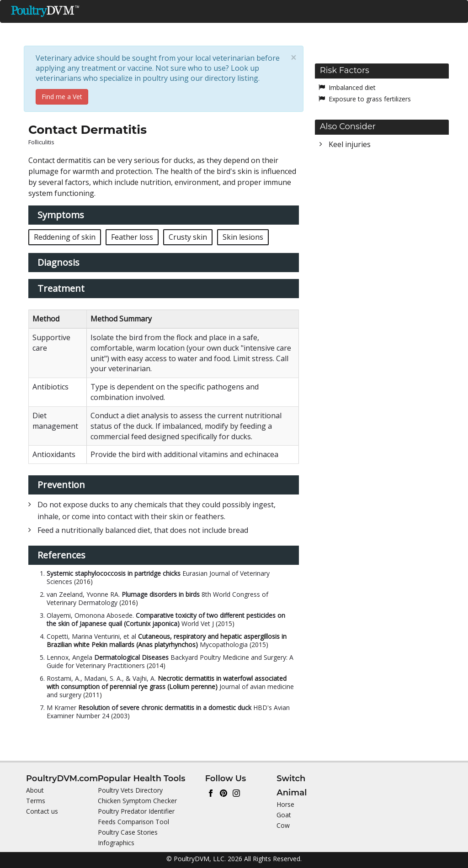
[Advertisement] (382, 222)
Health (217, 30)
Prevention (61, 485)
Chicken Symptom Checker (137, 801)
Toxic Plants (327, 30)
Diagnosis (58, 262)
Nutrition (166, 30)
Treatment (61, 288)
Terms (36, 801)
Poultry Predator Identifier (136, 811)
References (61, 555)
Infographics (116, 843)
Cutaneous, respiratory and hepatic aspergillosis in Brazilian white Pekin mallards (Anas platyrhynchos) (167, 640)
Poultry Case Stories (128, 832)
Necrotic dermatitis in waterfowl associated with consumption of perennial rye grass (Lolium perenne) (167, 682)
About (35, 790)
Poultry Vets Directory (130, 790)
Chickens (112, 30)
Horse (285, 804)
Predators (268, 30)
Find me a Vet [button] (62, 97)
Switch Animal (424, 52)
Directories (387, 30)
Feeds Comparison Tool (133, 822)
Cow (283, 825)
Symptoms (61, 215)
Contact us (42, 811)
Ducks (64, 30)
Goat (284, 815)
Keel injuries (350, 144)
